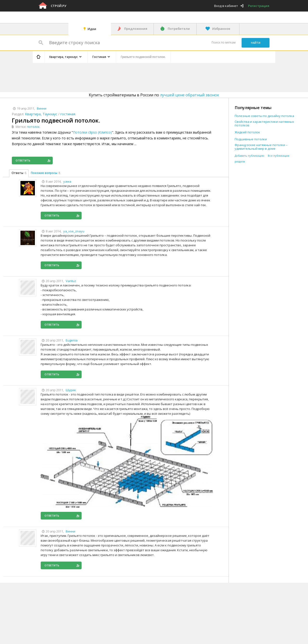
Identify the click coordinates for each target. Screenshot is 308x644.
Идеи (92, 29)
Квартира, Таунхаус (41, 114)
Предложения (136, 29)
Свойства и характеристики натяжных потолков (264, 124)
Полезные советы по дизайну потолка (264, 116)
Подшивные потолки (251, 139)
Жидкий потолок (247, 132)
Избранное (221, 29)
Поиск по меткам (224, 42)
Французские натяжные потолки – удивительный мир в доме (261, 147)
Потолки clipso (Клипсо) (92, 132)
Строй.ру (58, 6)
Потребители (179, 29)
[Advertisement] (124, 77)
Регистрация (259, 6)
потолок (33, 127)
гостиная (68, 114)
